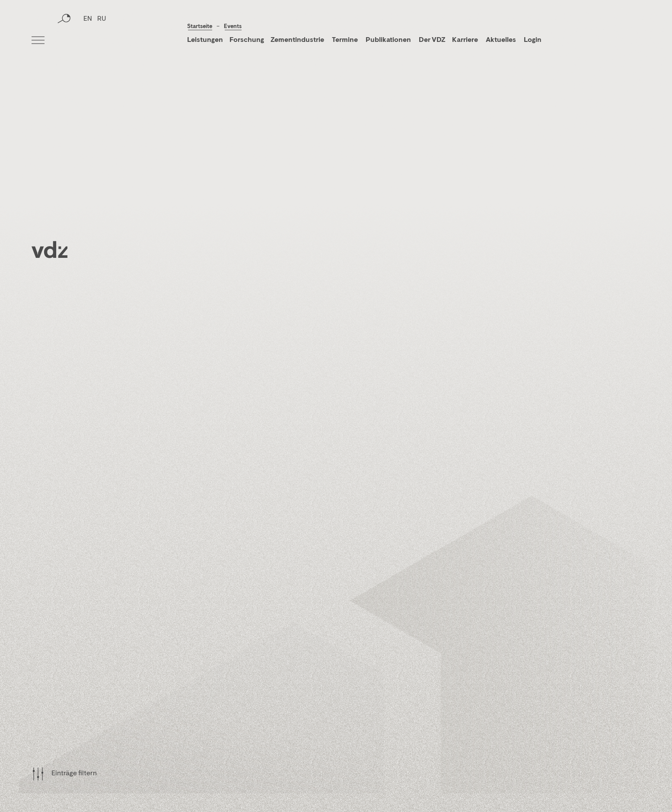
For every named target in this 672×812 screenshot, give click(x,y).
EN (88, 41)
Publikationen (389, 40)
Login (533, 40)
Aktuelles (501, 40)
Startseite (200, 27)
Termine (345, 40)
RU (102, 41)
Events (233, 27)
